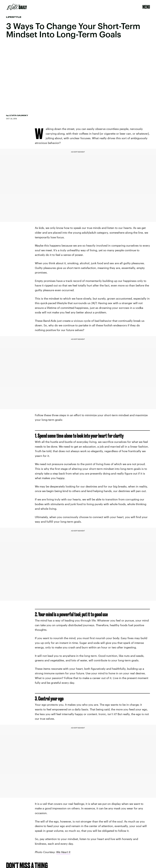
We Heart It (63, 852)
